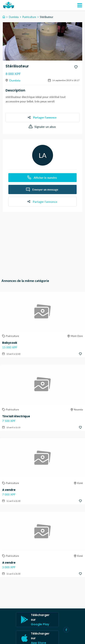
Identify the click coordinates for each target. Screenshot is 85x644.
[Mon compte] (80, 5)
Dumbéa (14, 17)
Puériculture (29, 17)
